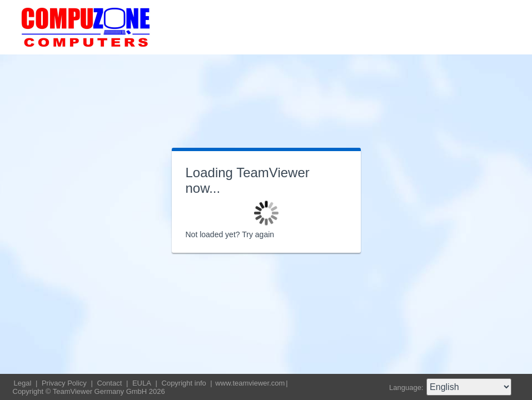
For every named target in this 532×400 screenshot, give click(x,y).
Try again (258, 234)
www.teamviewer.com (250, 383)
